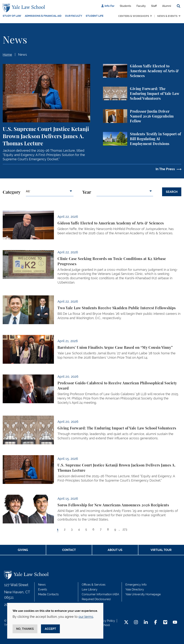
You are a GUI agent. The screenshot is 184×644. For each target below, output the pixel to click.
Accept (50, 629)
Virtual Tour (161, 550)
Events (43, 589)
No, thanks (25, 629)
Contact (69, 550)
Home (7, 55)
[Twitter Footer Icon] (126, 623)
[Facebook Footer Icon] (156, 623)
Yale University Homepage (143, 594)
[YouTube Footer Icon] (175, 623)
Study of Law (12, 16)
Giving (23, 550)
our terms (86, 617)
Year (87, 192)
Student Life (95, 16)
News (23, 55)
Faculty (141, 6)
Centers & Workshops (134, 16)
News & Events (167, 16)
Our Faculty (74, 16)
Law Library (90, 589)
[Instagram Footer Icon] (136, 623)
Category (12, 192)
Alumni (167, 6)
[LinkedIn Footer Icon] (146, 623)
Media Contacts (48, 594)
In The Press (165, 169)
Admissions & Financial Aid (43, 16)
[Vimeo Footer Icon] (165, 623)
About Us (115, 550)
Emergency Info (136, 585)
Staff (154, 6)
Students (126, 6)
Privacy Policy (106, 621)
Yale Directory (135, 589)
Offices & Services (94, 585)
